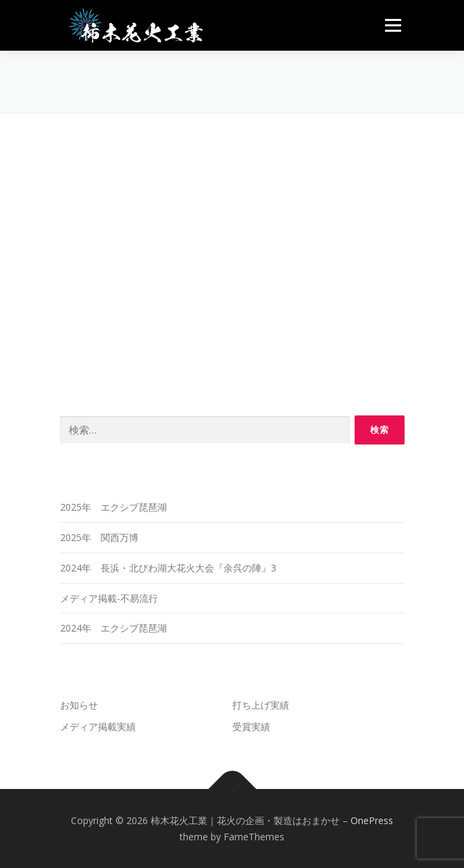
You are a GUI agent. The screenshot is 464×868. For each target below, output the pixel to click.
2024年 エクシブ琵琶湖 (113, 628)
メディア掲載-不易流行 (109, 598)
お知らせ (79, 705)
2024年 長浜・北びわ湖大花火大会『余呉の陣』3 (168, 568)
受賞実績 (251, 726)
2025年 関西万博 (99, 537)
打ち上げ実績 (261, 705)
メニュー (393, 25)
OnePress (372, 820)
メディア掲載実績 (98, 726)
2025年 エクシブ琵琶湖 (113, 507)
